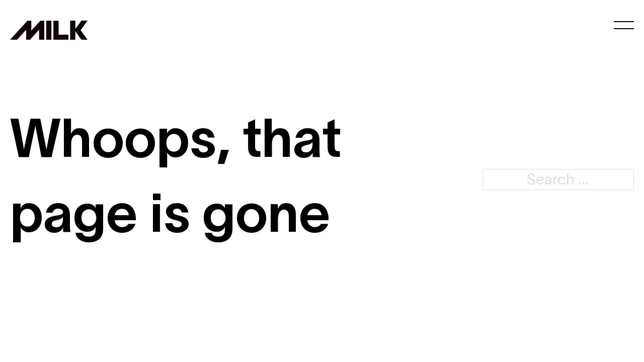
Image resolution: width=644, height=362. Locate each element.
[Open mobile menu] (624, 25)
